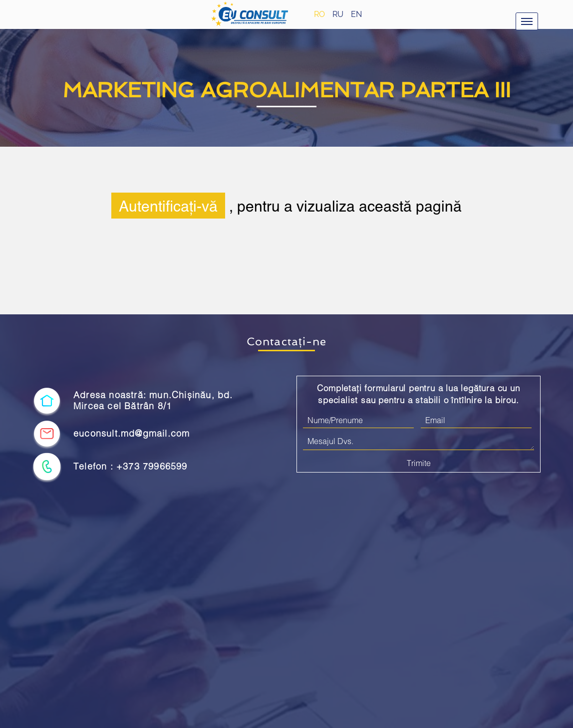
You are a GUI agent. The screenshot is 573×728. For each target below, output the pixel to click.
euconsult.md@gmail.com (132, 433)
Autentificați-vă (168, 206)
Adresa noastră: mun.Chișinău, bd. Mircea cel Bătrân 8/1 (153, 400)
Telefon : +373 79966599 (131, 466)
